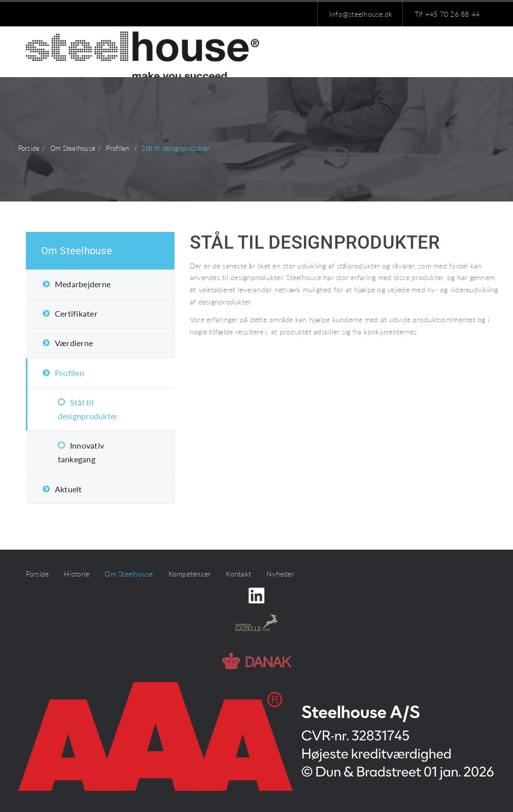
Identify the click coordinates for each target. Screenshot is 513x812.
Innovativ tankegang (81, 452)
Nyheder (280, 574)
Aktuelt (69, 489)
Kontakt (238, 574)
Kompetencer (190, 574)
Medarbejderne (83, 284)
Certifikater (76, 313)
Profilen (70, 373)
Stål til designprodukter (88, 409)
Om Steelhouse (77, 251)
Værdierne (74, 343)
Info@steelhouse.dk (361, 14)
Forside (38, 574)
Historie (77, 574)
